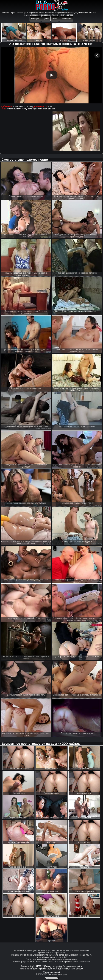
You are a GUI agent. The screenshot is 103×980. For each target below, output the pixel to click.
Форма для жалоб (51, 972)
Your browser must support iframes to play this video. (52, 75)
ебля (30, 109)
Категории (35, 19)
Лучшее (46, 19)
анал (45, 109)
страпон (11, 109)
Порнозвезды (66, 19)
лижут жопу (21, 109)
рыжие (51, 109)
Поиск (55, 19)
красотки (38, 109)
